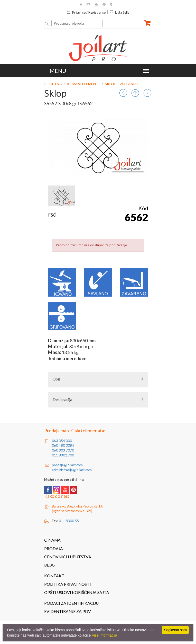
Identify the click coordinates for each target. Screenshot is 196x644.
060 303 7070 (63, 450)
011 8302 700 (63, 455)
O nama (52, 540)
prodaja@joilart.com (67, 465)
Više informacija (104, 635)
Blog (49, 565)
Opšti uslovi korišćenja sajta (77, 592)
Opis (57, 379)
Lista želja (119, 12)
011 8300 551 (70, 521)
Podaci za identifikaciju (71, 603)
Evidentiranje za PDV (68, 611)
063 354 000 (62, 441)
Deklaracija (62, 399)
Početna (53, 84)
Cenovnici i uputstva (68, 557)
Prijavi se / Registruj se (86, 12)
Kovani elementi (83, 84)
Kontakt (54, 576)
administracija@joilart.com (72, 470)
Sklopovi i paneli (122, 84)
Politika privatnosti (68, 584)
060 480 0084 (63, 445)
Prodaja (54, 549)
